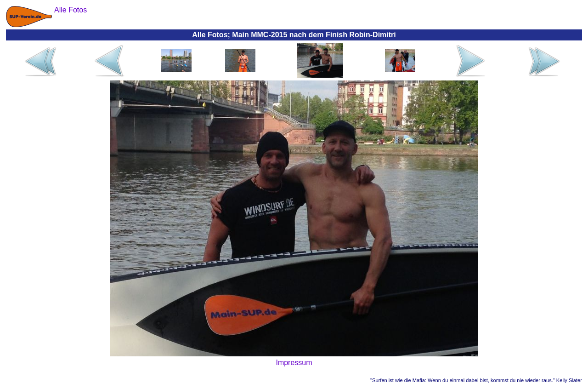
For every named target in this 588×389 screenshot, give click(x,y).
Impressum (294, 363)
